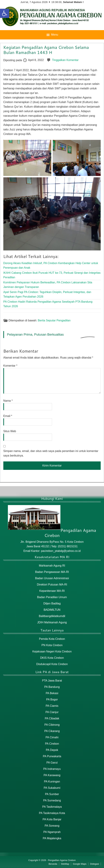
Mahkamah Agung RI (52, 566)
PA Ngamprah (52, 832)
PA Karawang (52, 775)
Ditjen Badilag (52, 603)
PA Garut (52, 763)
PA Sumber (52, 794)
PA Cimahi (52, 737)
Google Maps (80, 864)
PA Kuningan (52, 782)
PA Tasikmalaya (52, 807)
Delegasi (95, 864)
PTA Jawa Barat (52, 681)
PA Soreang (52, 826)
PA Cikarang (52, 731)
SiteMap (65, 864)
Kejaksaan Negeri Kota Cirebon (52, 651)
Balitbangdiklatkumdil (52, 616)
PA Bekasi (52, 693)
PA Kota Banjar (52, 819)
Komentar (10, 366)
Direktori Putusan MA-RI (52, 585)
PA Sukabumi (52, 788)
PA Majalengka (52, 838)
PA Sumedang (52, 800)
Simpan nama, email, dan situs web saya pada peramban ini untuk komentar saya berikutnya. (51, 453)
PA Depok (52, 750)
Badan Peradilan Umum (52, 597)
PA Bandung (52, 687)
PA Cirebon (52, 744)
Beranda (53, 864)
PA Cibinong (52, 725)
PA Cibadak (52, 718)
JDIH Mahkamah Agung (52, 622)
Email (8, 416)
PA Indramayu (52, 769)
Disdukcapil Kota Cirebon (52, 664)
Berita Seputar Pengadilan (54, 320)
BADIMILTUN (52, 610)
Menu (55, 35)
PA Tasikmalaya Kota (52, 813)
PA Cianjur (52, 712)
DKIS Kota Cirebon (52, 658)
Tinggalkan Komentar (65, 60)
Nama (8, 401)
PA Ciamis (52, 706)
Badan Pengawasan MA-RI (52, 572)
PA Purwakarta (52, 756)
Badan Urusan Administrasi (52, 578)
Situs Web (10, 431)
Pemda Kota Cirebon (52, 639)
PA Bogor (52, 699)
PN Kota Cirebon (52, 645)
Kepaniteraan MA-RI (52, 591)
